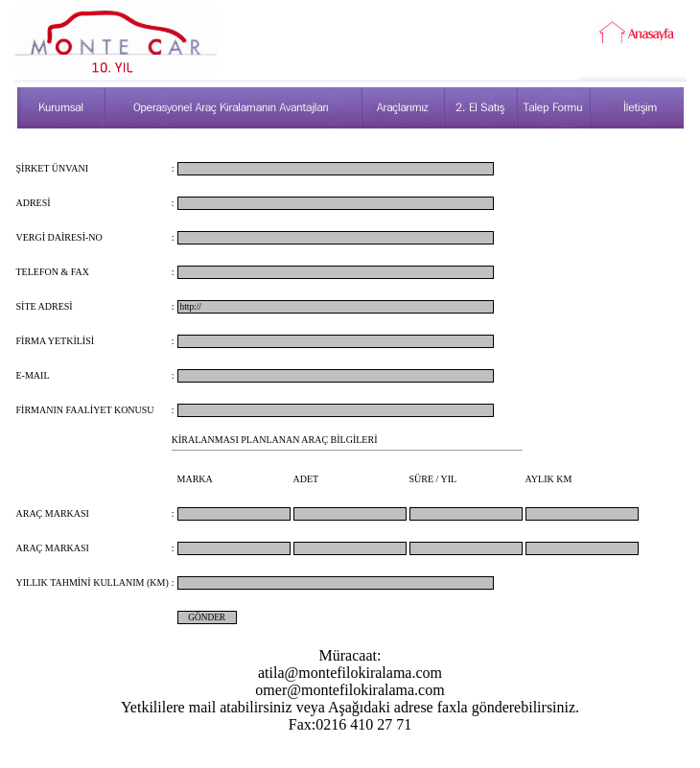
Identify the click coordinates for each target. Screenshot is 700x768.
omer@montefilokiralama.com (350, 690)
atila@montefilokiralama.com (350, 673)
